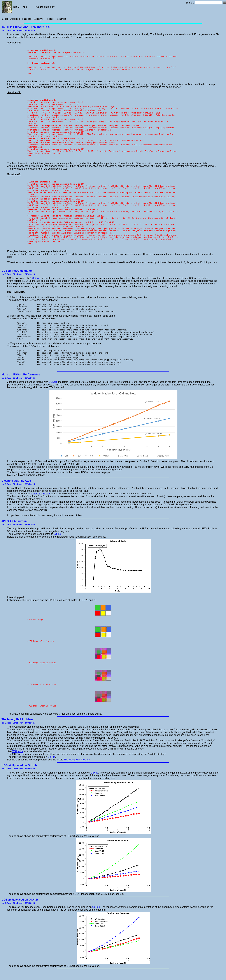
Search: (190, 3)
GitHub (58, 543)
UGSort (36, 278)
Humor (50, 19)
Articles (15, 19)
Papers (27, 19)
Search (61, 19)
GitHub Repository (41, 502)
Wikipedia (18, 760)
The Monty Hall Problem (77, 768)
